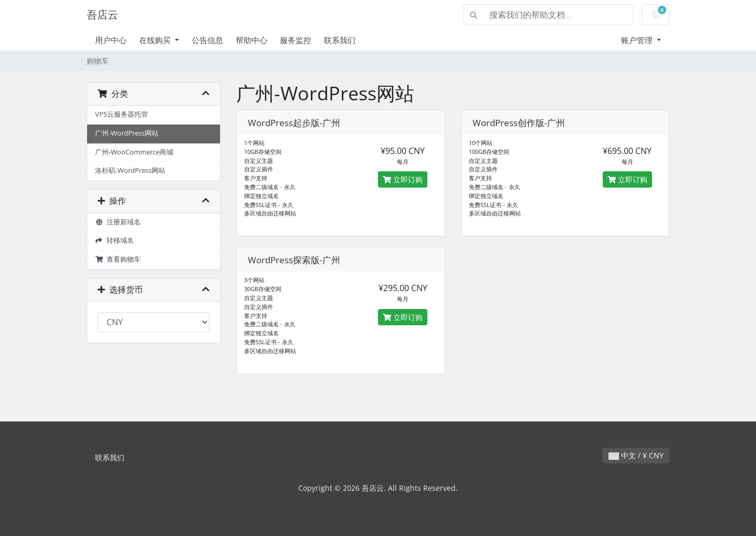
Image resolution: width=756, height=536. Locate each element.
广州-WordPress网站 (127, 133)
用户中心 (111, 40)
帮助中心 (251, 40)
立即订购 (403, 179)
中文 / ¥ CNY (636, 455)
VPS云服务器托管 (122, 114)
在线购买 (156, 40)
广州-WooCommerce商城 (134, 152)
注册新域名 (118, 222)
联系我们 (340, 40)
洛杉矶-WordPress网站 (130, 171)
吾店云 (102, 14)
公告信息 (207, 40)
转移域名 (114, 240)
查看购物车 (118, 259)
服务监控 (296, 40)
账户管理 (638, 40)
